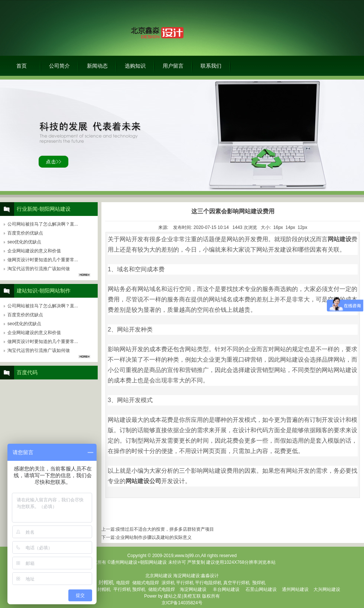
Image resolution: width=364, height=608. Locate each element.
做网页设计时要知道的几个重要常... (43, 260)
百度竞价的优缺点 (25, 233)
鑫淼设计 (210, 576)
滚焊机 (168, 583)
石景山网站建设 (261, 589)
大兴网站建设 (327, 589)
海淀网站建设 (186, 576)
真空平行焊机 (237, 583)
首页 (22, 66)
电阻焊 (123, 583)
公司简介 (59, 66)
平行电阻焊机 (208, 583)
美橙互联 (192, 596)
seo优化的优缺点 (24, 242)
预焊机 (259, 583)
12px (302, 227)
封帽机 (104, 589)
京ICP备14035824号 (182, 603)
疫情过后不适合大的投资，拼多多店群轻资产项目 (165, 529)
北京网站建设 (159, 576)
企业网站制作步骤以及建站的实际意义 (154, 537)
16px (278, 227)
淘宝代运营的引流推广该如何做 (39, 269)
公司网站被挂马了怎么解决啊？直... (43, 224)
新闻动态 (97, 66)
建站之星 (173, 596)
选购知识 (135, 66)
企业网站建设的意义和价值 (34, 251)
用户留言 (173, 66)
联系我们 (211, 66)
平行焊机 (185, 583)
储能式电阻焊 (146, 583)
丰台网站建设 (226, 589)
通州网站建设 (295, 589)
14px (290, 227)
